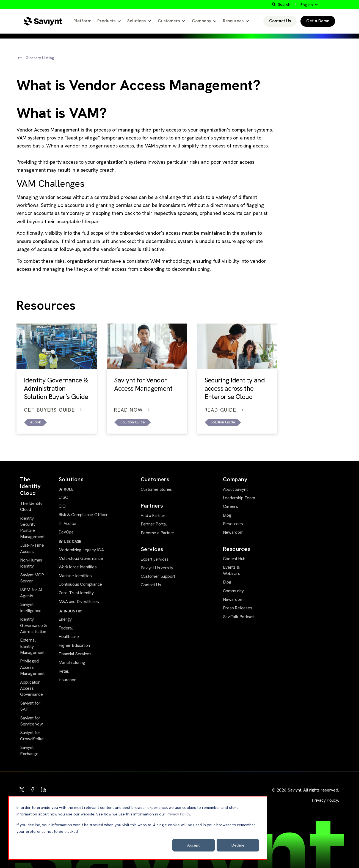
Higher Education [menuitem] (74, 645)
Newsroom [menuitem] (233, 532)
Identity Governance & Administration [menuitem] (33, 625)
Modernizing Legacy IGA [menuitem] (81, 550)
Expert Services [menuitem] (155, 559)
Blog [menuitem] (227, 515)
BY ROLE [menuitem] (66, 489)
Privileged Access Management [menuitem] (32, 667)
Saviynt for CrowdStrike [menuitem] (32, 736)
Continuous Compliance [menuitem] (80, 584)
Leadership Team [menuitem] (239, 498)
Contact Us (280, 21)
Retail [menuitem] (64, 671)
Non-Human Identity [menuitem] (31, 563)
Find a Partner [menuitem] (153, 516)
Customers (169, 21)
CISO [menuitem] (63, 497)
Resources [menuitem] (233, 524)
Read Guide (224, 410)
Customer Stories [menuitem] (156, 489)
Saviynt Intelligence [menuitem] (31, 607)
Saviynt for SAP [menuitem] (30, 706)
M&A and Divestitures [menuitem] (79, 602)
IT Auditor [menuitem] (68, 523)
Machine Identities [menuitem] (75, 576)
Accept (194, 845)
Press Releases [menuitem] (238, 608)
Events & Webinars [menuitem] (232, 570)
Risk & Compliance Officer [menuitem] (83, 515)
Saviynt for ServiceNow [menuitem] (31, 721)
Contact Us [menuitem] (151, 585)
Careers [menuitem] (231, 506)
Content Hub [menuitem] (234, 559)
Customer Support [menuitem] (158, 576)
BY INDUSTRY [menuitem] (70, 611)
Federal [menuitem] (66, 628)
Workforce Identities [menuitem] (78, 567)
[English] (309, 5)
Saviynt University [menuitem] (157, 568)
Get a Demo (318, 21)
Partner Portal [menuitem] (154, 524)
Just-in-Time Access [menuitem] (32, 548)
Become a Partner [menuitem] (158, 533)
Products (106, 21)
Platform (82, 21)
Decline (238, 845)
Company (201, 21)
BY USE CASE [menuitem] (70, 541)
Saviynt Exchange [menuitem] (29, 750)
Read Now (132, 410)
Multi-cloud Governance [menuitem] (81, 558)
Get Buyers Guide (53, 410)
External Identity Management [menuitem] (32, 646)
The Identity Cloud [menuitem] (31, 506)
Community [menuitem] (233, 591)
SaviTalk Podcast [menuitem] (239, 617)
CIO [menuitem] (62, 506)
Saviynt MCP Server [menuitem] (32, 578)
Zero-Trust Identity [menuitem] (76, 593)
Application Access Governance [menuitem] (31, 688)
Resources (233, 21)
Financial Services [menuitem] (75, 654)
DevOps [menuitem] (66, 532)
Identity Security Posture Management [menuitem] (32, 527)
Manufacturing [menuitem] (72, 662)
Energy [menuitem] (65, 619)
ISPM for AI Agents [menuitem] (31, 593)
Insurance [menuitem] (67, 680)
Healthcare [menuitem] (69, 636)
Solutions (136, 21)
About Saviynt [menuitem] (235, 489)
